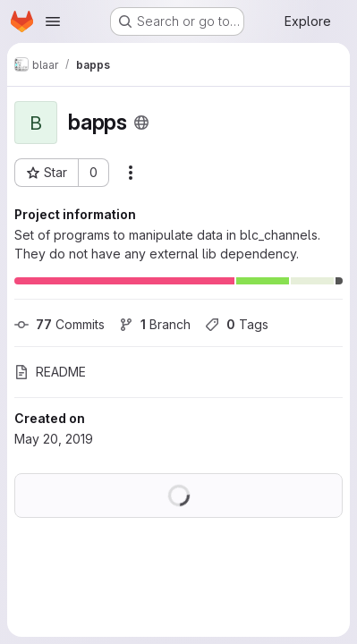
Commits (59, 324)
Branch (155, 324)
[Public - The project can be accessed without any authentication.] (141, 123)
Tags (237, 324)
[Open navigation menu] (53, 21)
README (50, 372)
